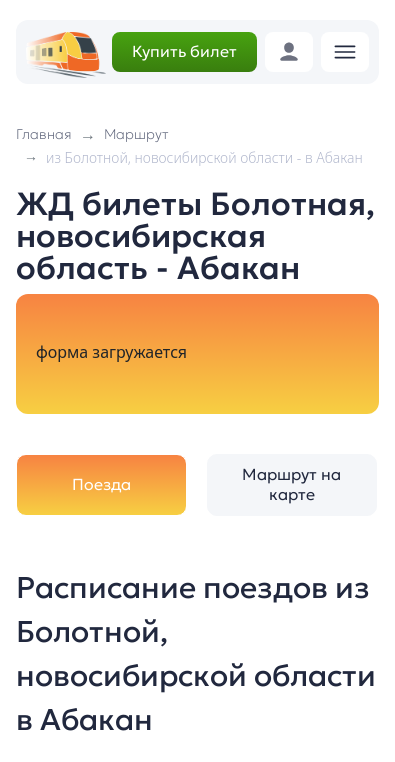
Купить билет (184, 51)
